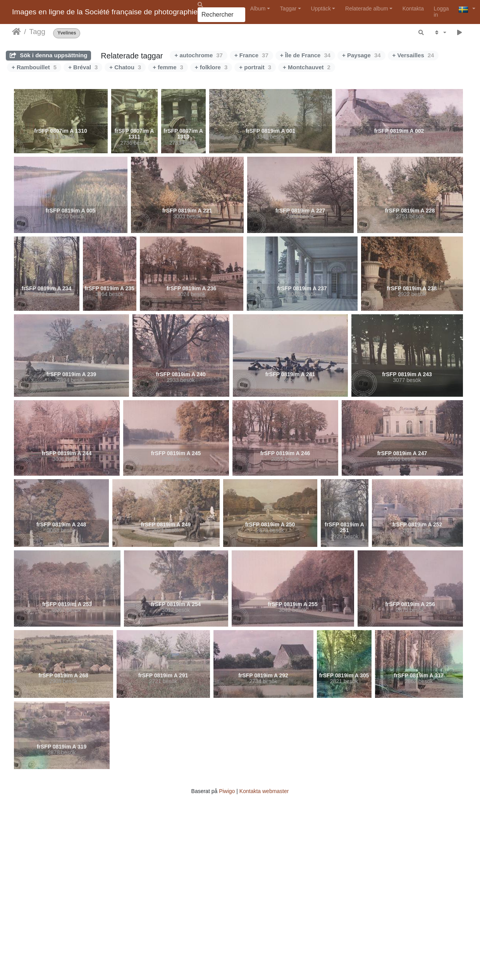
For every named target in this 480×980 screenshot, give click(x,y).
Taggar (288, 9)
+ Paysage (361, 55)
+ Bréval (83, 67)
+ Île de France (305, 55)
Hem (16, 32)
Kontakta (413, 9)
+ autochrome (198, 55)
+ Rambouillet (34, 67)
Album (258, 9)
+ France (251, 55)
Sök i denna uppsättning (48, 55)
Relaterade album (367, 9)
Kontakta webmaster (264, 791)
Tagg (37, 32)
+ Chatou (125, 67)
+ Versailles (413, 55)
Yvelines (67, 33)
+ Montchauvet (307, 67)
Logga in (441, 11)
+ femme (168, 67)
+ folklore (211, 67)
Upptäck (321, 9)
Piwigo (227, 791)
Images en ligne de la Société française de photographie (105, 12)
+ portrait (255, 67)
